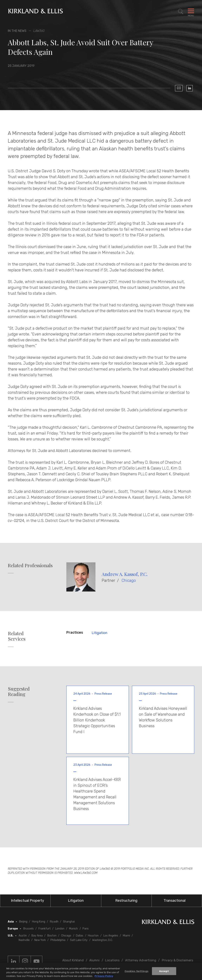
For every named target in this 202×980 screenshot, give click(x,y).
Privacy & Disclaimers (177, 960)
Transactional (175, 901)
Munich (73, 929)
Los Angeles (111, 936)
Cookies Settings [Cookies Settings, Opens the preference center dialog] (137, 971)
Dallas (80, 936)
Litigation (99, 633)
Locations (112, 960)
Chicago (129, 580)
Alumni (94, 960)
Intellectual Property (27, 901)
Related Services (17, 636)
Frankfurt (45, 929)
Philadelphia (58, 940)
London (60, 929)
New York (40, 940)
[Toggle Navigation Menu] (191, 12)
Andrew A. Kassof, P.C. (125, 574)
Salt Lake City (79, 940)
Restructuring (126, 901)
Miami (126, 936)
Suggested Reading (19, 692)
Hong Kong (39, 922)
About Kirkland (73, 960)
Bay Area (37, 936)
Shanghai (69, 922)
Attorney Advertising (141, 960)
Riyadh (54, 922)
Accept (164, 971)
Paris (86, 929)
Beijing (23, 922)
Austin (23, 936)
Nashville (24, 940)
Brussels (29, 929)
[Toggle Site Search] (181, 12)
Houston (93, 936)
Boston (52, 936)
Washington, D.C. (102, 940)
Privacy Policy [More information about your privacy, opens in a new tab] (104, 976)
